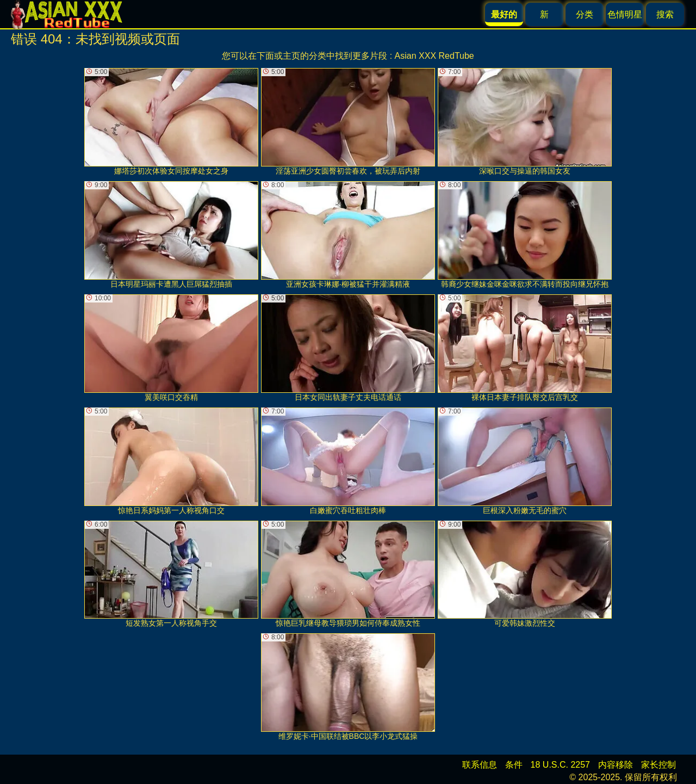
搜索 (665, 14)
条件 (514, 765)
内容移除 (616, 765)
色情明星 (625, 14)
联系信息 (480, 765)
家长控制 (658, 765)
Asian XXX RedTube (434, 56)
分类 (585, 14)
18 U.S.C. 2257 (560, 765)
